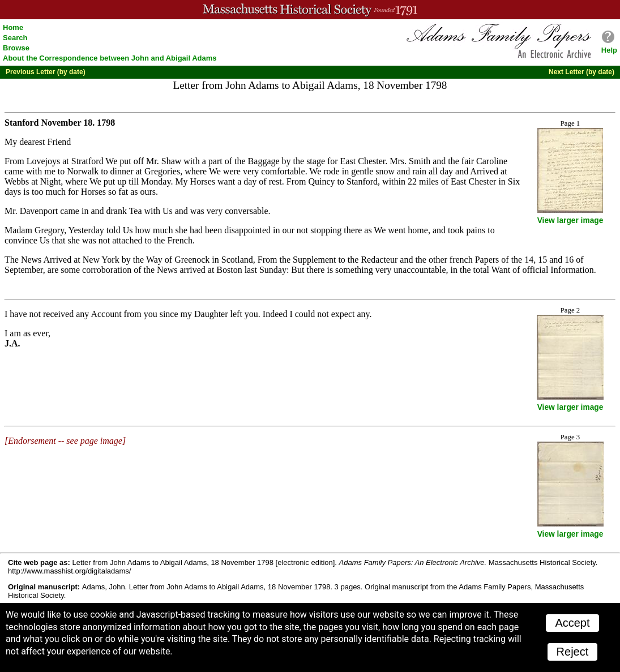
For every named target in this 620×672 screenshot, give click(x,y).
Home (13, 27)
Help (609, 50)
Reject (573, 652)
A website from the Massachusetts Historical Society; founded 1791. (310, 10)
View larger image (570, 221)
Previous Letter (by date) (46, 72)
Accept (572, 623)
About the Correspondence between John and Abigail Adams (110, 58)
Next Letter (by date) (581, 72)
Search (15, 38)
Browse (16, 48)
